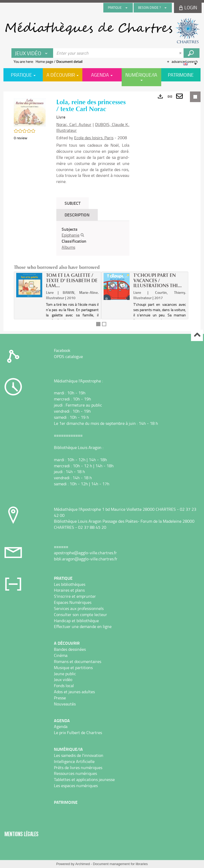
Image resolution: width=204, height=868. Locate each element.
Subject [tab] (73, 203)
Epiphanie (71, 235)
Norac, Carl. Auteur (74, 124)
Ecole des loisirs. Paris (94, 138)
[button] (30, 112)
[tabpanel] (93, 238)
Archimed (82, 864)
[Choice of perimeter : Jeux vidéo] (32, 53)
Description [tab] (77, 215)
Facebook (62, 350)
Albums (68, 247)
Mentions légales (22, 834)
